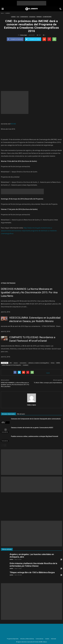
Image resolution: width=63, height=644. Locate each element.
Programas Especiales (13, 639)
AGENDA (13, 17)
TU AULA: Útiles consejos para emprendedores (48, 383)
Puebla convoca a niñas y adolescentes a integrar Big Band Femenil (35, 436)
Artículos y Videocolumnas (27, 639)
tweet (48, 373)
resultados (26, 365)
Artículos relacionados (8, 414)
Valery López (24, 35)
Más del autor (21, 414)
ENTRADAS (39, 17)
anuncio (16, 363)
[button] (60, 9)
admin (11, 559)
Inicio (2, 13)
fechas (53, 363)
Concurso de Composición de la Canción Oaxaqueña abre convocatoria (36, 419)
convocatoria (23, 363)
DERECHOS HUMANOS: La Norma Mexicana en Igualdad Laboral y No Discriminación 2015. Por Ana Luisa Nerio (29, 292)
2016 (11, 363)
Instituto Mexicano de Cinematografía (11, 365)
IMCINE (13, 124)
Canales (47, 639)
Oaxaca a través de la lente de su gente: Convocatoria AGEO (32, 428)
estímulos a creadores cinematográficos (39, 363)
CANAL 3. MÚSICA (4, 422)
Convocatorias (32, 17)
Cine (18, 17)
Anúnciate (53, 639)
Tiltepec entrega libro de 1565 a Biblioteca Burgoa (32, 572)
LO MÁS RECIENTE (47, 17)
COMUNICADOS (24, 17)
